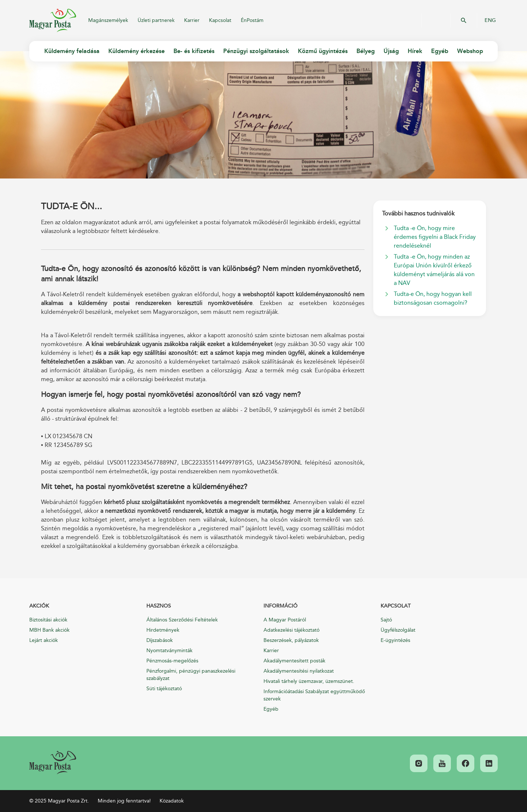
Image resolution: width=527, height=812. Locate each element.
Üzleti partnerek (156, 20)
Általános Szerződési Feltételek (182, 620)
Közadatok (172, 801)
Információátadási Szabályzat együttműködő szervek (314, 695)
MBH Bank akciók (49, 630)
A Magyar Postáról (285, 620)
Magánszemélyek (108, 20)
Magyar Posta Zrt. (53, 20)
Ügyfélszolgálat (398, 630)
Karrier (192, 20)
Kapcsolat (220, 20)
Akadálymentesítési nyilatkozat (299, 671)
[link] (53, 763)
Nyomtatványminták (169, 651)
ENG (490, 20)
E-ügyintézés (395, 640)
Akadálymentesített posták (294, 661)
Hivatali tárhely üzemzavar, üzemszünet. (309, 681)
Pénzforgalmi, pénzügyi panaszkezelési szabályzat (191, 675)
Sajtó (386, 620)
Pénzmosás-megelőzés (172, 661)
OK (464, 20)
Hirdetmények (163, 630)
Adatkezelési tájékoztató (291, 630)
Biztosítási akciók (48, 620)
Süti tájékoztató (164, 689)
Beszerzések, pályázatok (291, 640)
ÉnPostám (252, 20)
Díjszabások (160, 640)
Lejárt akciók (44, 640)
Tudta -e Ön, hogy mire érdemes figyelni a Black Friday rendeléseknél (435, 237)
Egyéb (271, 709)
